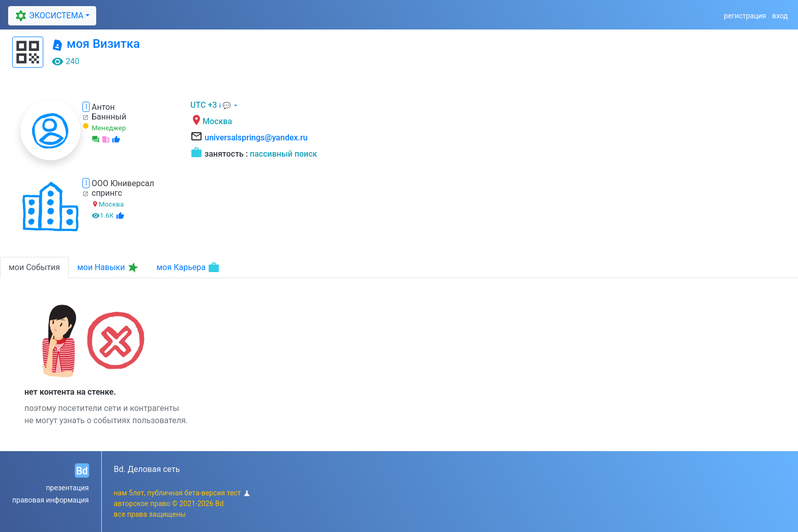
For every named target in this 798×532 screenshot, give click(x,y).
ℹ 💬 (225, 106)
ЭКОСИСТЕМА (48, 16)
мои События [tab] (34, 267)
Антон (103, 107)
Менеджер (109, 128)
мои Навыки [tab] (109, 268)
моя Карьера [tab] (188, 268)
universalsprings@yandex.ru (256, 138)
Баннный (109, 117)
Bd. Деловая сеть (147, 469)
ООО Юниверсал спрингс (123, 188)
